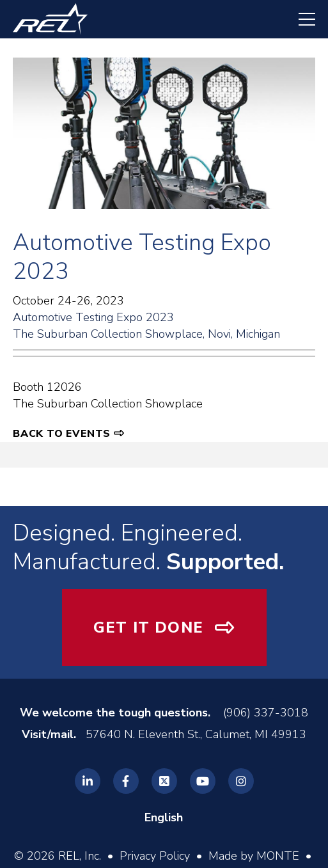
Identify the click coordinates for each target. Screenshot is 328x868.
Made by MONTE (254, 856)
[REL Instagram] (241, 781)
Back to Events (62, 434)
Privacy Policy (155, 856)
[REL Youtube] (203, 781)
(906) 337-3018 (266, 713)
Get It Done (148, 627)
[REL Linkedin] (88, 781)
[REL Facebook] (126, 781)
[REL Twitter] (164, 781)
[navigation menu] (301, 19)
